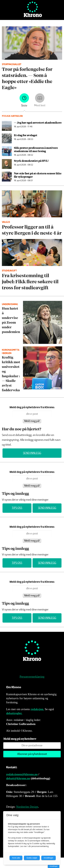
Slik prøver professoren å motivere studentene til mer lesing (36, 149)
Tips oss (17, 508)
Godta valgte (32, 858)
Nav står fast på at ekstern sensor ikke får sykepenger (38, 175)
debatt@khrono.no (18, 778)
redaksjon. (37, 709)
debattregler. (14, 713)
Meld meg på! (32, 421)
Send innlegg (32, 453)
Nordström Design (27, 807)
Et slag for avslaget (26, 135)
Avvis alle (16, 858)
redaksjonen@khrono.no (22, 774)
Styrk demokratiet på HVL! (31, 161)
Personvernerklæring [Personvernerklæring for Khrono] (32, 677)
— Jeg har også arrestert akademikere (38, 122)
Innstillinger (54, 866)
